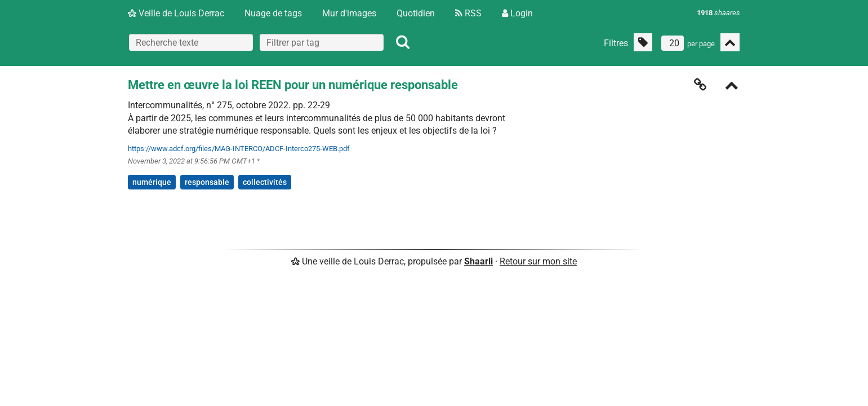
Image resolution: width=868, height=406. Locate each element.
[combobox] (322, 42)
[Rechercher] (403, 42)
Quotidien (416, 13)
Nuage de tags (273, 13)
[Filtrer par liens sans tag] (643, 42)
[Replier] (732, 87)
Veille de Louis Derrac (176, 13)
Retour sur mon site (538, 261)
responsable (207, 182)
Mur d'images (349, 13)
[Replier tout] (730, 42)
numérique (152, 182)
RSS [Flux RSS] (468, 13)
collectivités (265, 182)
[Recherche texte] (191, 42)
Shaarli (478, 261)
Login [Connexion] (517, 13)
